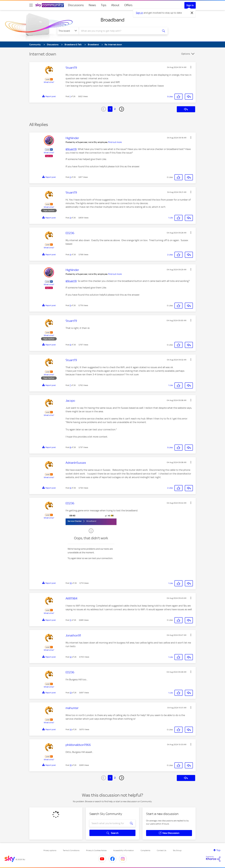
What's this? (49, 82)
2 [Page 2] (115, 109)
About (115, 5)
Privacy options (50, 850)
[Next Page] (122, 109)
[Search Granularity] (68, 31)
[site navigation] (31, 5)
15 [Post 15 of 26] (71, 765)
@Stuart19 (71, 149)
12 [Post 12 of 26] (71, 657)
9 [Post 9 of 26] (70, 488)
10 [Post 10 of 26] (71, 583)
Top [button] (218, 850)
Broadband (113, 20)
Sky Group (177, 850)
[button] (191, 67)
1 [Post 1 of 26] (70, 96)
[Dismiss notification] (192, 13)
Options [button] (186, 54)
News (92, 5)
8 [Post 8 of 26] (70, 447)
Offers (128, 5)
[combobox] (119, 31)
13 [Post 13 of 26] (71, 693)
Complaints (145, 850)
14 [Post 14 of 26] (71, 729)
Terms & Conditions (71, 850)
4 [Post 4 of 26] (70, 255)
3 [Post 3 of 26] (70, 218)
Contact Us (162, 850)
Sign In (190, 5)
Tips (104, 5)
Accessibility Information (124, 850)
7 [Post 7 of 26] (70, 385)
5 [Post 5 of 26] (70, 305)
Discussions (76, 5)
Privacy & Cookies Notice (96, 850)
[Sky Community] (50, 5)
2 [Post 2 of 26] (70, 177)
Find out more (115, 142)
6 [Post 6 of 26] (70, 345)
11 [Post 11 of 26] (70, 620)
